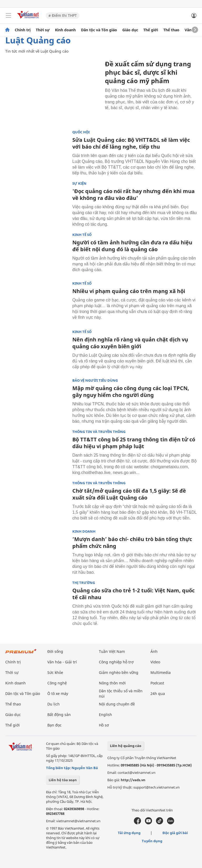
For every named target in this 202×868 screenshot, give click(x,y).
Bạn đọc (54, 725)
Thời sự (43, 30)
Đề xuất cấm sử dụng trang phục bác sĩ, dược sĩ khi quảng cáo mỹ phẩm (148, 72)
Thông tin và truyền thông (99, 432)
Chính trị (23, 30)
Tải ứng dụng (129, 833)
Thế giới (151, 30)
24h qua (158, 693)
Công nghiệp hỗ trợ (116, 662)
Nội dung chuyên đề (117, 704)
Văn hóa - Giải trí (62, 662)
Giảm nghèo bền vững (119, 672)
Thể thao (171, 30)
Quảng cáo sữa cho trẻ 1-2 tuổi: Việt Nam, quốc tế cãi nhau (133, 594)
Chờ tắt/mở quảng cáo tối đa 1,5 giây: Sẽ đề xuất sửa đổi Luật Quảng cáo (129, 494)
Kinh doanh (65, 30)
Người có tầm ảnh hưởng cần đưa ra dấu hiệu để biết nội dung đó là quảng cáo (132, 246)
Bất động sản (59, 715)
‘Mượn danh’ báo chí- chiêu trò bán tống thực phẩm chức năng (132, 542)
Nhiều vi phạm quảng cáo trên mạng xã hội (129, 291)
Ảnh (154, 651)
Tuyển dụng (152, 841)
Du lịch (54, 704)
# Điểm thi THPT (63, 15)
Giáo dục (130, 30)
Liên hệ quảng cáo (126, 746)
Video (155, 662)
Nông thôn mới (112, 683)
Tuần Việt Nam (112, 651)
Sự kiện (79, 183)
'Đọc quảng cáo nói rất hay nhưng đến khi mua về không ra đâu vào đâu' (133, 195)
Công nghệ (57, 683)
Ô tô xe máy (58, 693)
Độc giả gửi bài (175, 833)
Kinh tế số (82, 235)
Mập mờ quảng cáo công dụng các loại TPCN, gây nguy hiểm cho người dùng (131, 392)
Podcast (157, 683)
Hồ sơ (104, 725)
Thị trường (84, 583)
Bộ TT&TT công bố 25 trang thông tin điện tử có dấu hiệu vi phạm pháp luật (134, 443)
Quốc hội (81, 132)
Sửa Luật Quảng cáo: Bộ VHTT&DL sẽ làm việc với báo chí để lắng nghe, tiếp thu (131, 143)
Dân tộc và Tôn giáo (99, 30)
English (105, 715)
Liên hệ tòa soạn (63, 780)
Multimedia (161, 672)
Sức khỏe (55, 672)
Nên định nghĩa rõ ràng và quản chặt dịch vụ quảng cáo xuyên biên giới (130, 343)
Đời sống (55, 651)
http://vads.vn (133, 780)
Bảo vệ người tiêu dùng (95, 380)
